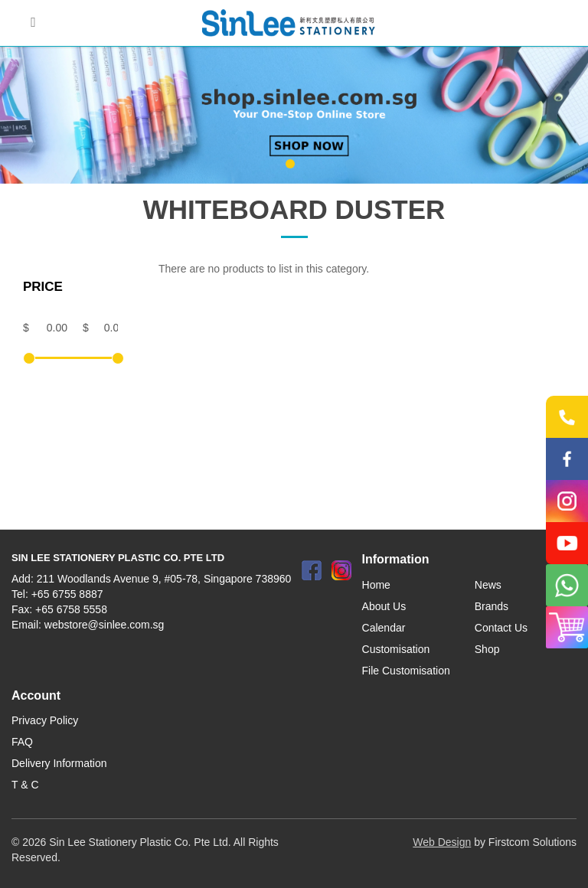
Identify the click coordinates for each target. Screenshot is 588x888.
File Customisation (406, 671)
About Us (384, 606)
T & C (25, 785)
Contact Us (501, 628)
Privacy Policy (45, 720)
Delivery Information (59, 763)
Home (376, 585)
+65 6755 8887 (67, 594)
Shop (487, 649)
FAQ (22, 742)
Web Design (442, 842)
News (488, 585)
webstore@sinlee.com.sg (105, 625)
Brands (492, 606)
